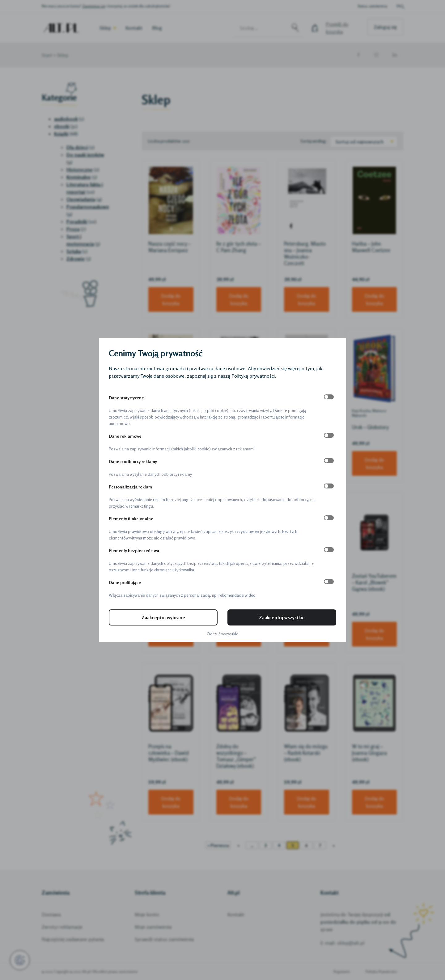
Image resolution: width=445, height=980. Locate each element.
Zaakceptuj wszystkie (282, 617)
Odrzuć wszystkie (222, 634)
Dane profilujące (125, 582)
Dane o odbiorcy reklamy (133, 461)
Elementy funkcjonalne (131, 519)
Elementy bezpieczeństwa (134, 550)
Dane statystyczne (126, 398)
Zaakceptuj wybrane (163, 617)
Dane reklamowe (125, 436)
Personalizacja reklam (130, 487)
